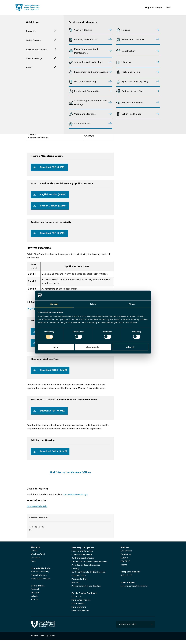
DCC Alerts (36, 562)
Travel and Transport (133, 40)
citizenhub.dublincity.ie (38, 510)
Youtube (35, 604)
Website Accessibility (40, 576)
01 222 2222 (127, 579)
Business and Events (132, 103)
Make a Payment (79, 611)
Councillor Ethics (79, 580)
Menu (168, 8)
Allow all (130, 347)
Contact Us (77, 601)
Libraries (126, 63)
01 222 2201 (39, 531)
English (149, 8)
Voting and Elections (85, 114)
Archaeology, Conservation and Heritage (90, 103)
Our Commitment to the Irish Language (89, 576)
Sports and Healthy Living (135, 82)
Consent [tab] (54, 304)
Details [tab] (93, 304)
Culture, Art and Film (132, 91)
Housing (126, 30)
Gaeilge (158, 8)
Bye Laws (76, 587)
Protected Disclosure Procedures (87, 569)
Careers (34, 555)
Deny (56, 347)
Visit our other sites (128, 628)
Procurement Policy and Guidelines (87, 590)
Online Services (35, 40)
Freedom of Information (82, 555)
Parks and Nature (131, 72)
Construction (128, 51)
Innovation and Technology (88, 63)
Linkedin (35, 600)
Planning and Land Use (86, 40)
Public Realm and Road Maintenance (86, 51)
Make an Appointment (39, 49)
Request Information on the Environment (90, 566)
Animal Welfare (82, 124)
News (33, 565)
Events (30, 67)
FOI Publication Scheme (82, 559)
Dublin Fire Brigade (132, 114)
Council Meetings (36, 58)
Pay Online (32, 31)
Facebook (35, 593)
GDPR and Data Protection (83, 562)
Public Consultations (81, 615)
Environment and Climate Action (91, 72)
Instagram (36, 597)
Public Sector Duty (80, 583)
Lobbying (76, 573)
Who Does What (38, 558)
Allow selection (93, 347)
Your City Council (83, 30)
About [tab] (132, 304)
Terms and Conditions (41, 583)
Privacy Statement (39, 579)
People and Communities (87, 91)
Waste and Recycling (85, 82)
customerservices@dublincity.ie (135, 590)
